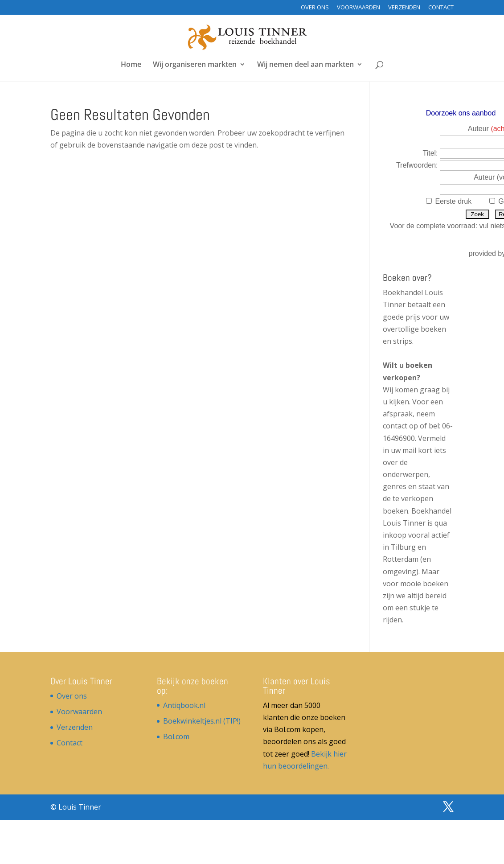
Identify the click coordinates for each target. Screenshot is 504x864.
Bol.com (176, 736)
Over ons (315, 8)
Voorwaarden (359, 8)
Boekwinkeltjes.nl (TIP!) (202, 721)
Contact (441, 8)
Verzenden (404, 8)
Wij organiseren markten (195, 65)
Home (131, 65)
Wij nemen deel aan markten (305, 65)
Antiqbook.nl (184, 705)
